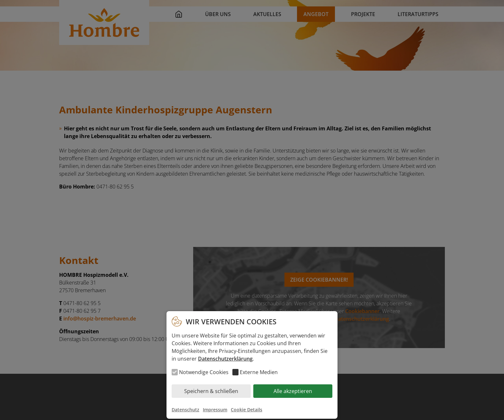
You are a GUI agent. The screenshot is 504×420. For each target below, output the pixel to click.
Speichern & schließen (211, 391)
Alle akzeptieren (293, 391)
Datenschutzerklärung (225, 359)
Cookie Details (247, 410)
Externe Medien (259, 372)
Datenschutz (185, 410)
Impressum (215, 410)
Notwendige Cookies (204, 372)
